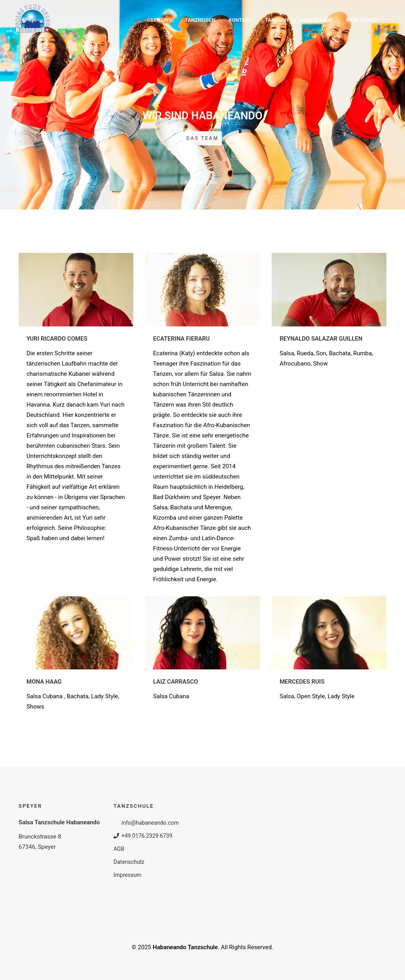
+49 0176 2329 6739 (143, 836)
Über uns (159, 20)
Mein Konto (361, 20)
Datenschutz (129, 862)
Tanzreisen (200, 20)
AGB (119, 849)
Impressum (127, 875)
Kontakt (240, 20)
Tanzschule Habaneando (299, 20)
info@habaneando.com (146, 823)
